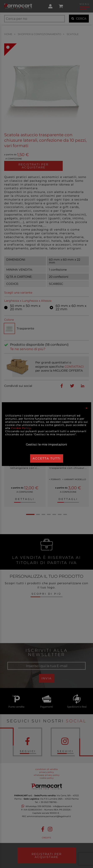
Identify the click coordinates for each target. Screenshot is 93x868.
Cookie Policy (21, 428)
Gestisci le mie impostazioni (46, 444)
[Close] (87, 408)
